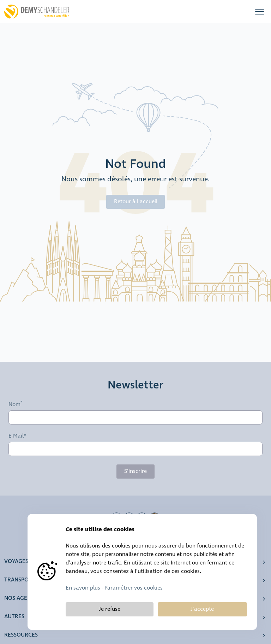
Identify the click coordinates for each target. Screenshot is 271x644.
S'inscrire (135, 471)
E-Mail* (17, 436)
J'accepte (202, 609)
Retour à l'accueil (136, 202)
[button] (260, 11)
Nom (14, 405)
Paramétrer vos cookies (134, 588)
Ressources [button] (21, 635)
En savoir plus (83, 588)
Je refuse (110, 609)
